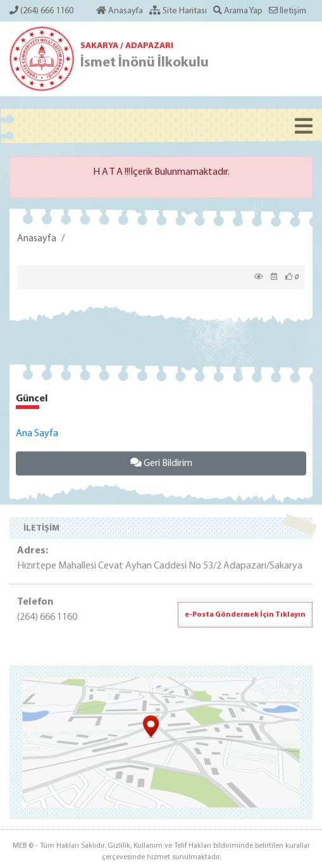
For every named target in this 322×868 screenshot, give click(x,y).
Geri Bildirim (161, 463)
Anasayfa (37, 239)
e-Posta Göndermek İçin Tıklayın (245, 615)
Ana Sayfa (37, 434)
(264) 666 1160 (41, 11)
